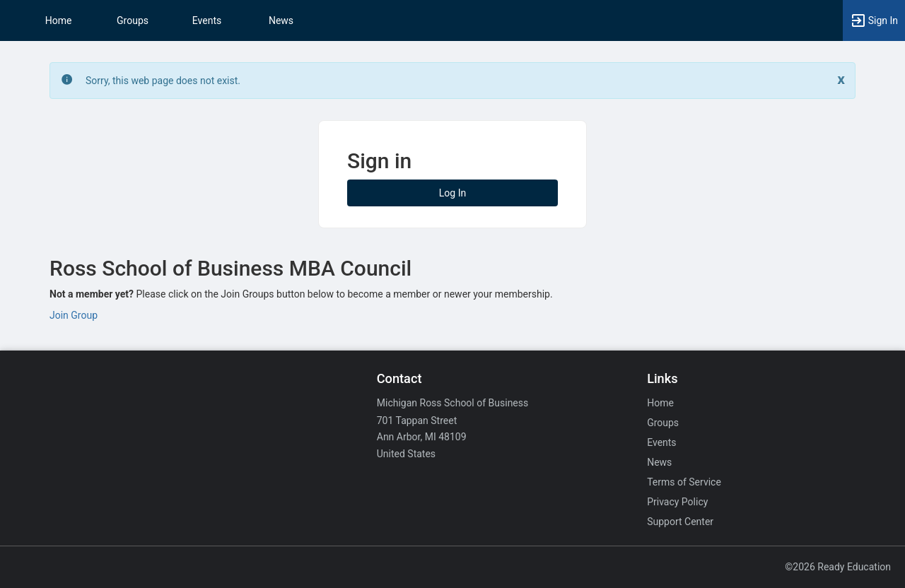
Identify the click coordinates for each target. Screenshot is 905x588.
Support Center (680, 522)
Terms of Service (684, 482)
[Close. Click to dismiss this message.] (841, 80)
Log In (452, 193)
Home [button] (59, 20)
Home (660, 403)
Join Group (74, 315)
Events (207, 20)
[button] (874, 20)
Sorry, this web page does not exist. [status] (163, 81)
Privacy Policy (677, 502)
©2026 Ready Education (838, 567)
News (281, 20)
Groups (133, 20)
